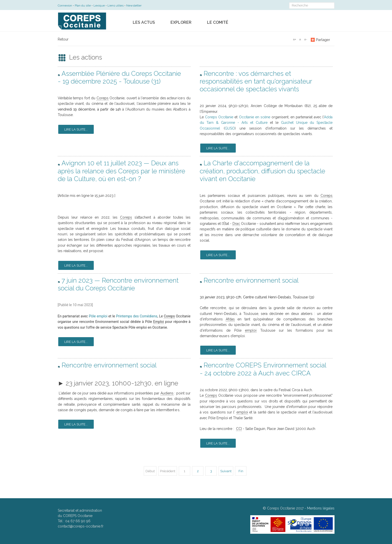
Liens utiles (115, 6)
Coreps (102, 98)
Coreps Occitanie (219, 117)
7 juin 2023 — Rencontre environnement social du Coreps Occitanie (118, 284)
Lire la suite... (76, 129)
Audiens (167, 393)
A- (305, 40)
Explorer (181, 22)
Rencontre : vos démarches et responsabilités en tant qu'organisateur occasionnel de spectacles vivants (256, 81)
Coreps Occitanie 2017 (285, 508)
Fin (241, 471)
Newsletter (134, 6)
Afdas (230, 319)
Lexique (99, 6)
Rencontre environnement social (251, 280)
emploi (251, 330)
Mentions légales (321, 508)
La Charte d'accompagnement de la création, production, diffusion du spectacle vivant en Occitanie (262, 171)
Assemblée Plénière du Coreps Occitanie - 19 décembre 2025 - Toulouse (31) (119, 77)
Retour (63, 39)
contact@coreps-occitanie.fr (81, 526)
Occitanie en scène (255, 117)
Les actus (144, 22)
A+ (294, 40)
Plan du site (83, 6)
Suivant (226, 471)
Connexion (65, 6)
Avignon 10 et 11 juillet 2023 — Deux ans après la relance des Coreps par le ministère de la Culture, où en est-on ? (121, 171)
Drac (236, 224)
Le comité (218, 22)
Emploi (159, 322)
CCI (239, 429)
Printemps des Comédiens (137, 316)
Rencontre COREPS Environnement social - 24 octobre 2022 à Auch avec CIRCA (263, 369)
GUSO (230, 128)
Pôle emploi (98, 316)
